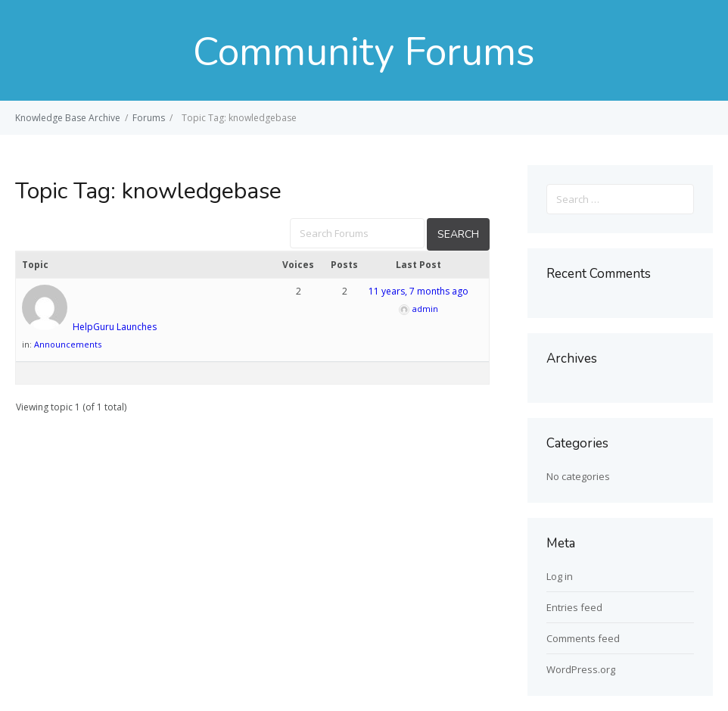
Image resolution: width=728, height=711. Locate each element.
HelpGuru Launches (115, 327)
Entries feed (574, 607)
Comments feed (583, 638)
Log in (560, 576)
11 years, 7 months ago (418, 291)
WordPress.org (581, 669)
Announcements (68, 344)
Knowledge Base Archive (68, 118)
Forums (149, 118)
